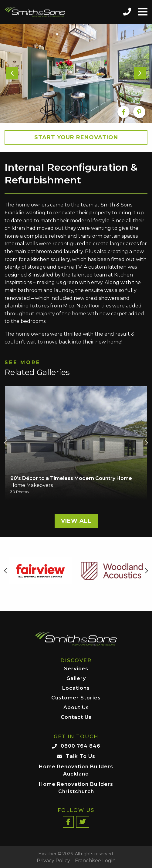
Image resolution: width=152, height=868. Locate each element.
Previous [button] (5, 443)
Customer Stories (76, 698)
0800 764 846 (81, 746)
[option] (76, 74)
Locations (76, 688)
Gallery (76, 679)
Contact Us (76, 717)
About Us (76, 708)
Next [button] (147, 443)
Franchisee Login (95, 861)
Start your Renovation (76, 137)
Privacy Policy (53, 861)
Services (76, 669)
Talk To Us (81, 756)
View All (76, 521)
